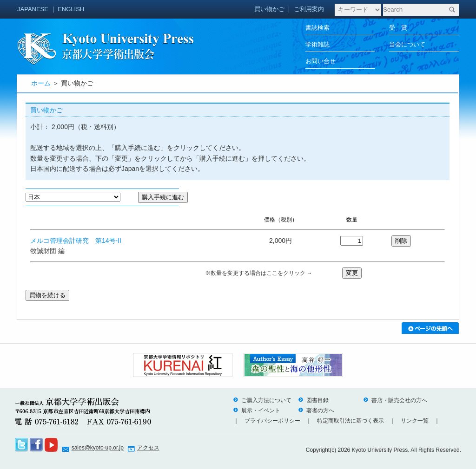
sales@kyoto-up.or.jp (98, 448)
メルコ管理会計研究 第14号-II (76, 241)
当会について (407, 44)
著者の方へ (316, 410)
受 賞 (398, 28)
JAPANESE (33, 9)
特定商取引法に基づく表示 (350, 421)
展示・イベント (257, 410)
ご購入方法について (262, 400)
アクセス (148, 448)
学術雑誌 (317, 44)
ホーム (41, 83)
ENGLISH (71, 9)
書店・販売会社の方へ (395, 400)
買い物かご (269, 9)
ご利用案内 (309, 9)
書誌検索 (317, 28)
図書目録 (313, 400)
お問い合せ (321, 61)
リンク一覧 (415, 421)
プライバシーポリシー (272, 421)
